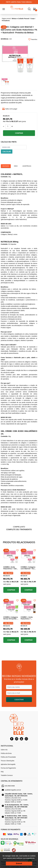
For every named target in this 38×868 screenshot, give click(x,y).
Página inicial (6, 18)
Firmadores (6, 21)
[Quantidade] (8, 126)
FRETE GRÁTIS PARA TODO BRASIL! (19, 2)
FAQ (2, 772)
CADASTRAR (19, 700)
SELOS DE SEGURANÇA (9, 839)
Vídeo (16, 166)
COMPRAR (19, 133)
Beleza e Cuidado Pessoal (21, 18)
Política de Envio (6, 753)
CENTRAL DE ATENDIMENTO (12, 781)
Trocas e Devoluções (8, 761)
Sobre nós (4, 750)
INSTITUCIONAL (7, 746)
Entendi (19, 863)
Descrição (6, 166)
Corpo (32, 18)
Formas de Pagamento (8, 768)
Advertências (27, 166)
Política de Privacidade (8, 757)
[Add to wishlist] (28, 39)
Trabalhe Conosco (7, 775)
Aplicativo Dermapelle (8, 764)
